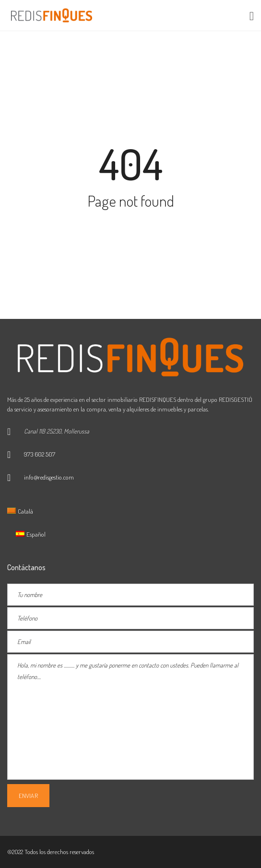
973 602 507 (40, 454)
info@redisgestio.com (49, 477)
